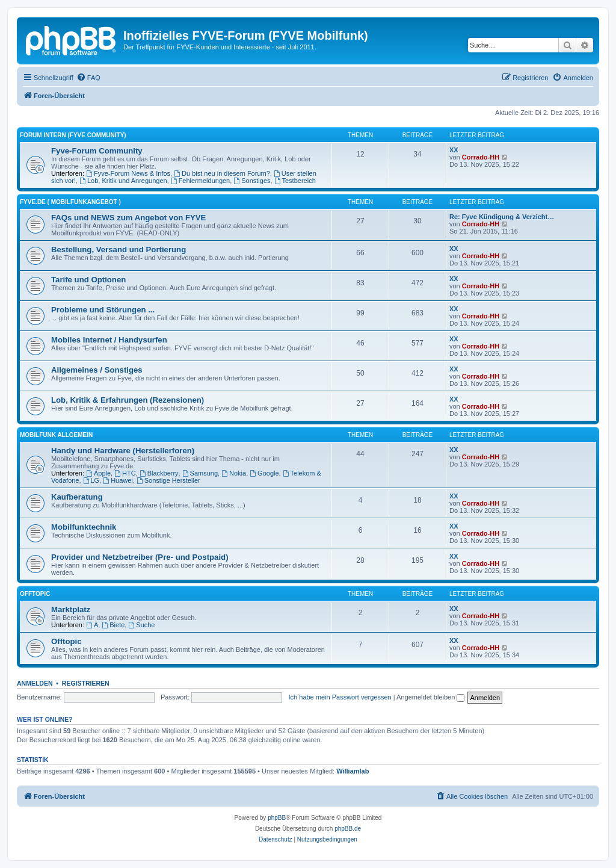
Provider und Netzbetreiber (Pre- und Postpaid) (140, 557)
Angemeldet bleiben (430, 697)
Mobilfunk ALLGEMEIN (56, 435)
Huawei (118, 480)
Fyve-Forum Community (97, 151)
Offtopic (66, 641)
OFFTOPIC (35, 594)
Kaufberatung (77, 497)
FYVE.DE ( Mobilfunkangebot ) (70, 202)
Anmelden (35, 683)
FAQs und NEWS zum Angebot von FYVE (128, 218)
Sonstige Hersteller (168, 480)
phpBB (277, 818)
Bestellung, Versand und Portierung (119, 250)
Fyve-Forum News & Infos (128, 173)
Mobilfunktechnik (84, 527)
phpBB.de (348, 829)
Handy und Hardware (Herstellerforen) (123, 451)
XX (454, 150)
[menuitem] (88, 78)
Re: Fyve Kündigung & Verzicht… (502, 217)
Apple (98, 473)
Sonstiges (252, 181)
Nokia (234, 473)
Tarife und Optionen (88, 280)
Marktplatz (71, 609)
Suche (141, 625)
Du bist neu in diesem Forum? (222, 173)
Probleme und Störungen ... (103, 310)
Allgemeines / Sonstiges (97, 370)
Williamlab (353, 771)
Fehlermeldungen (200, 181)
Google (264, 473)
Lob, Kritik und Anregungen (123, 181)
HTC (125, 473)
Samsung (200, 473)
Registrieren (86, 683)
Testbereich (295, 181)
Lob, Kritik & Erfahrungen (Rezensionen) (128, 400)
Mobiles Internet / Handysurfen (109, 340)
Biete (113, 625)
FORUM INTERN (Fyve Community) (73, 135)
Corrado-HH (481, 157)
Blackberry (159, 473)
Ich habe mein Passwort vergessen (340, 697)
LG (91, 480)
